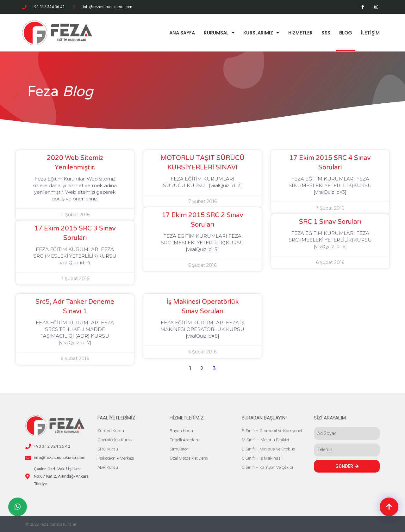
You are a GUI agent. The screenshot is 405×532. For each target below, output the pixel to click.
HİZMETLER (301, 33)
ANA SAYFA (182, 33)
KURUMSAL (219, 33)
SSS (326, 33)
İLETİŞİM (370, 33)
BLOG (346, 33)
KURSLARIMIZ (261, 33)
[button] (389, 507)
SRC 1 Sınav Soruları (330, 222)
